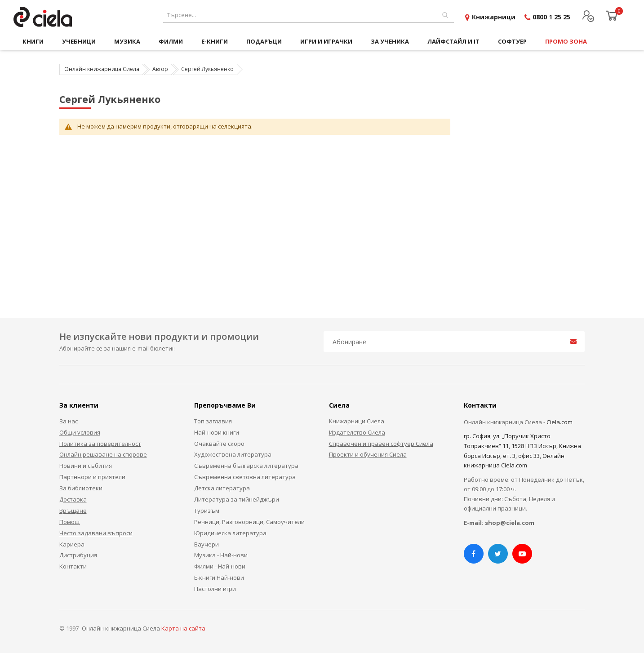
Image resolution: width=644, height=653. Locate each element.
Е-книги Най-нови (219, 577)
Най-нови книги (217, 432)
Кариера (72, 544)
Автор (160, 69)
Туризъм (207, 511)
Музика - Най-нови (221, 555)
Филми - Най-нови (220, 566)
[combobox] (309, 15)
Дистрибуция (78, 555)
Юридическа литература (230, 533)
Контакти (73, 566)
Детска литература (222, 488)
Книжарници (494, 17)
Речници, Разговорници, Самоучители (249, 522)
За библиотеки (81, 488)
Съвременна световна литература (245, 477)
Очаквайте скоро (219, 444)
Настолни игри (215, 589)
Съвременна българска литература (246, 466)
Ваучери (207, 544)
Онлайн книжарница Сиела (102, 69)
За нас (69, 421)
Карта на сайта (183, 628)
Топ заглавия (213, 421)
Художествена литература (233, 454)
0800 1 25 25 (551, 17)
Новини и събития (86, 466)
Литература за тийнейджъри (237, 499)
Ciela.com (560, 422)
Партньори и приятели (92, 477)
